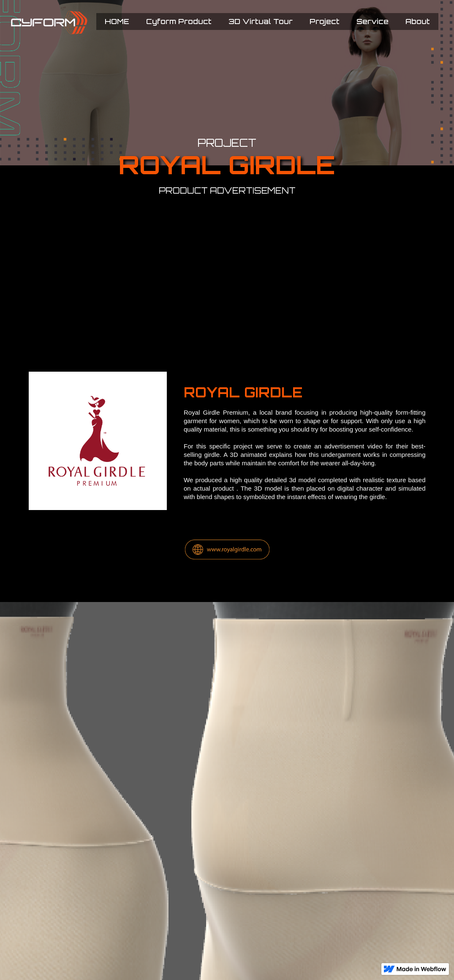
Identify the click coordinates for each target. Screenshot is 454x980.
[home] (66, 22)
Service (372, 21)
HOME (117, 21)
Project (325, 21)
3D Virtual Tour (261, 21)
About (418, 21)
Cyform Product (179, 21)
